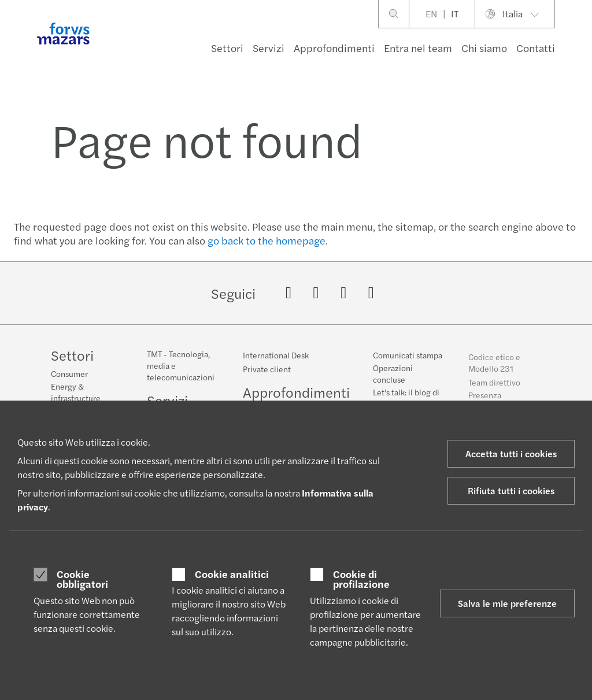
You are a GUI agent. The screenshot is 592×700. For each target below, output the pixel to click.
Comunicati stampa (408, 359)
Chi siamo (484, 48)
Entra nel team (418, 48)
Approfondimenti (334, 48)
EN (431, 14)
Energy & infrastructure (76, 392)
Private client (267, 369)
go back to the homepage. (268, 240)
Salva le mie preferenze (507, 603)
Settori (227, 48)
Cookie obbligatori (82, 579)
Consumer (69, 373)
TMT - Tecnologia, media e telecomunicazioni (181, 365)
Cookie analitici (232, 574)
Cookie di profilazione (361, 579)
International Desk (276, 355)
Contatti (536, 48)
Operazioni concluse (393, 377)
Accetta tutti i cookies (511, 453)
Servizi (269, 48)
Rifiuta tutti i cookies (511, 490)
